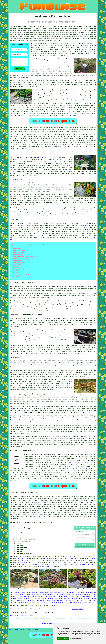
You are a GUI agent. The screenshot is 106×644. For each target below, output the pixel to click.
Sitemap (11, 630)
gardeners (22, 559)
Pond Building (65, 598)
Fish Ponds (60, 594)
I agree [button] (59, 639)
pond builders (63, 170)
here (19, 519)
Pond (12, 157)
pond (80, 81)
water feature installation (80, 462)
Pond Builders (24, 596)
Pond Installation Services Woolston (31, 523)
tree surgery (26, 561)
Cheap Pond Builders (45, 594)
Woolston (40, 157)
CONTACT (85, 12)
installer (18, 113)
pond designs (15, 382)
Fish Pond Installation (35, 600)
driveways (90, 561)
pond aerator (17, 319)
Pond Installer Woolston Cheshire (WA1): (26, 26)
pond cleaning (57, 194)
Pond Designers (40, 598)
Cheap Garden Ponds (66, 596)
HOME (69, 12)
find (16, 496)
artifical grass (55, 563)
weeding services (86, 565)
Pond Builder (52, 598)
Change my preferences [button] (76, 639)
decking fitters (79, 563)
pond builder (39, 34)
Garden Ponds (20, 592)
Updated (28, 630)
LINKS (74, 12)
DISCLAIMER (92, 12)
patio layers (74, 559)
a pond (35, 38)
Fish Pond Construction (86, 592)
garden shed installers (27, 563)
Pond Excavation (17, 600)
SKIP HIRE (46, 567)
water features (89, 50)
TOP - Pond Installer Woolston (22, 616)
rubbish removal (48, 561)
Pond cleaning (23, 212)
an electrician (62, 565)
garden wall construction (47, 559)
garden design (16, 565)
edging (88, 226)
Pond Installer (32, 592)
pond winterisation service (71, 301)
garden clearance (25, 567)
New (24, 630)
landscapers (70, 561)
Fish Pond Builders (68, 592)
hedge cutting (65, 557)
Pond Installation (83, 596)
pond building (35, 135)
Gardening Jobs (78, 609)
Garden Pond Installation (49, 592)
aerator (49, 340)
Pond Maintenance (17, 594)
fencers (93, 559)
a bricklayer (38, 565)
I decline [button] (66, 639)
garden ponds (88, 468)
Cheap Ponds (30, 594)
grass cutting (88, 557)
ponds (62, 372)
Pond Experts (35, 630)
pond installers (36, 174)
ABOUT (79, 12)
